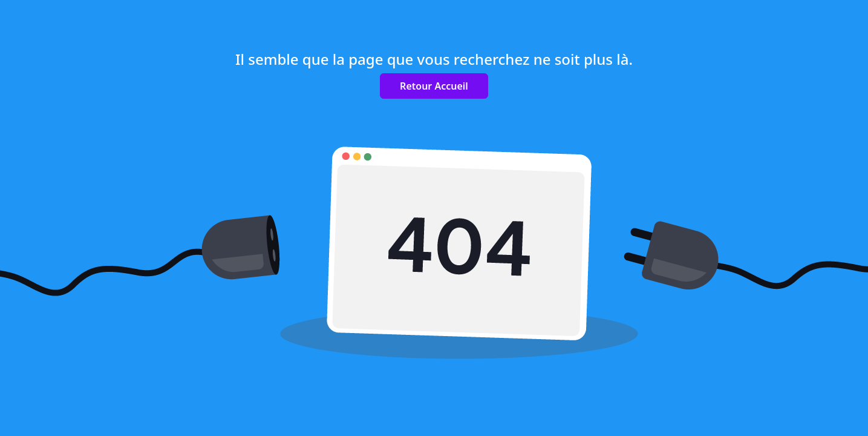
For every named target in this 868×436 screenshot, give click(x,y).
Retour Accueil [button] (434, 86)
